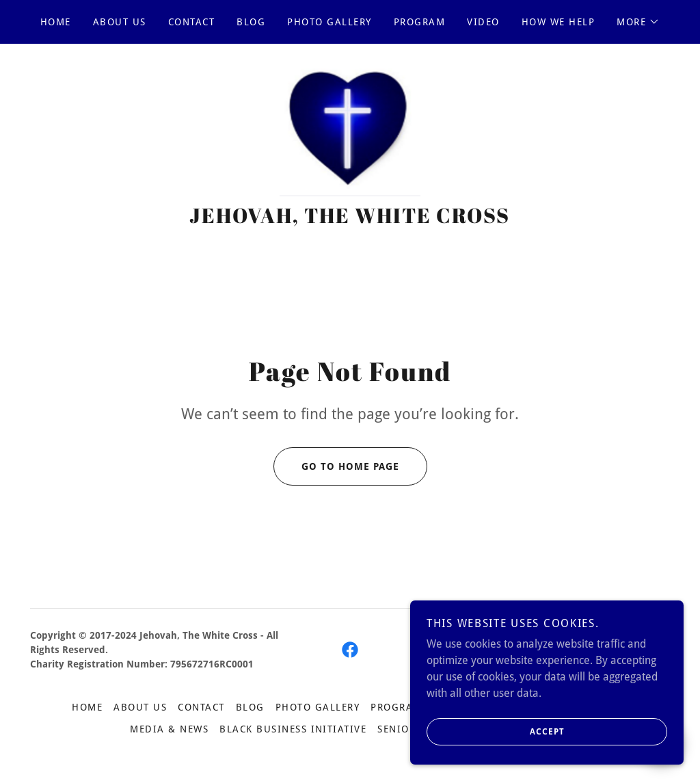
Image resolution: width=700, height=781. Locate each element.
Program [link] (420, 22)
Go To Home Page (336, 469)
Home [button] (87, 710)
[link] (350, 132)
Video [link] (483, 22)
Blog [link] (251, 22)
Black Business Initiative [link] (293, 732)
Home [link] (56, 22)
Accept (496, 741)
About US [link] (120, 22)
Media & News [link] (169, 732)
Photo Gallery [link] (329, 22)
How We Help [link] (558, 22)
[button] (638, 22)
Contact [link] (192, 22)
